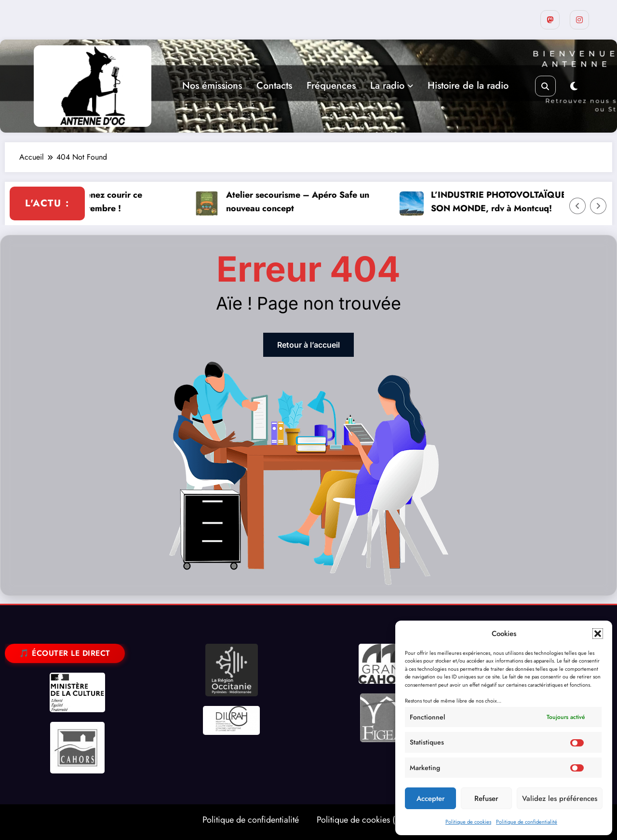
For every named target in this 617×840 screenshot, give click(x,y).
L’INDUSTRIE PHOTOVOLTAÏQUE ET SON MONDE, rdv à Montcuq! (523, 202)
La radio (392, 86)
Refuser (486, 799)
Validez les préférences (560, 799)
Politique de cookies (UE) (362, 820)
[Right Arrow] (598, 206)
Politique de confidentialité (527, 822)
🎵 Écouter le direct (65, 653)
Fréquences (331, 86)
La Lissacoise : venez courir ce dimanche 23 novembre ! (100, 202)
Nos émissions (212, 86)
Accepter (431, 799)
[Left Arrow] (577, 206)
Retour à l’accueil (308, 345)
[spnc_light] (574, 87)
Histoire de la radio (468, 86)
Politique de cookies (468, 822)
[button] (598, 634)
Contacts (274, 86)
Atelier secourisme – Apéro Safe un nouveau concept (316, 202)
